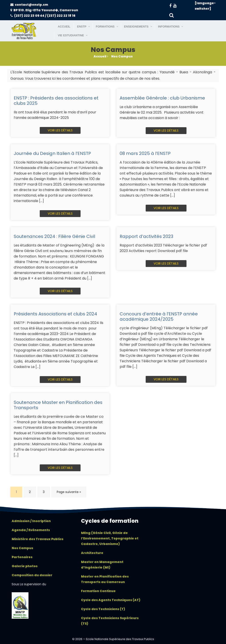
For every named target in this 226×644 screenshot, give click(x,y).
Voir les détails (60, 130)
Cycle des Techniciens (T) (103, 609)
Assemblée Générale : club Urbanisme (162, 98)
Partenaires (22, 557)
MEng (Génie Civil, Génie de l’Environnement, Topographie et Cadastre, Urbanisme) (110, 538)
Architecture (92, 553)
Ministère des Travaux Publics (38, 539)
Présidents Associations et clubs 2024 (55, 314)
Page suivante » (69, 492)
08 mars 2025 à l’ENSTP (145, 153)
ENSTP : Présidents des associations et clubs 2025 (56, 101)
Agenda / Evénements (31, 530)
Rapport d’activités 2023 (146, 236)
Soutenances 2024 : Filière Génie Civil (54, 236)
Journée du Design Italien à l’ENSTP (52, 153)
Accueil (101, 56)
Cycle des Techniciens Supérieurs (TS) (110, 621)
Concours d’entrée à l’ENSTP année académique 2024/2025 (159, 316)
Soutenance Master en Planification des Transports (58, 405)
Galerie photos (25, 566)
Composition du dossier (32, 575)
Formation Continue (98, 591)
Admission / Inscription (31, 521)
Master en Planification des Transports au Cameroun (105, 579)
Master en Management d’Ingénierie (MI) (102, 565)
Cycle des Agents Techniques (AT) (111, 600)
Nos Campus (122, 56)
